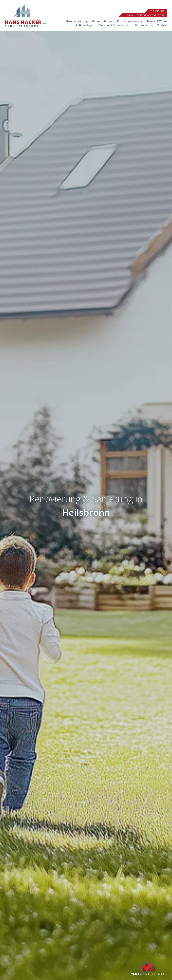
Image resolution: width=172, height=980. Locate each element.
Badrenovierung (102, 21)
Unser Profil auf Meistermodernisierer (149, 960)
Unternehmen (144, 25)
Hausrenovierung (77, 21)
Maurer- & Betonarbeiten (115, 25)
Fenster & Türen (157, 21)
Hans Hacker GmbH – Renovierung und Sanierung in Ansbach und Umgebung (26, 15)
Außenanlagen (85, 25)
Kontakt (162, 25)
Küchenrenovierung (129, 21)
